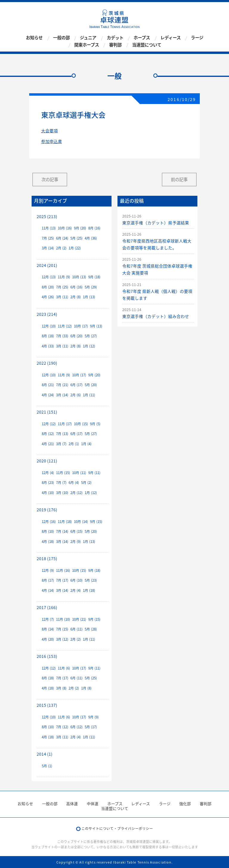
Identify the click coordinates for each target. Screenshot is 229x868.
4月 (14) (48, 590)
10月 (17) (81, 326)
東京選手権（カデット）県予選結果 (156, 223)
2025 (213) (47, 216)
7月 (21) (62, 385)
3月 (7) (61, 444)
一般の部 (61, 38)
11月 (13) (49, 228)
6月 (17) (76, 385)
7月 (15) (62, 629)
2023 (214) (47, 314)
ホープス (142, 38)
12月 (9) (48, 570)
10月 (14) (81, 522)
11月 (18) (65, 522)
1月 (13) (89, 297)
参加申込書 (52, 141)
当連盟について (147, 45)
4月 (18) (48, 542)
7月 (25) (48, 238)
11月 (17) (65, 424)
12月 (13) (49, 277)
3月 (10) (62, 493)
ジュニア (88, 38)
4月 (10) (48, 493)
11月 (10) (63, 619)
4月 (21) (48, 444)
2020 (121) (47, 461)
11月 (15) (63, 473)
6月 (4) (74, 483)
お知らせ (34, 38)
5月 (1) (47, 766)
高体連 (72, 803)
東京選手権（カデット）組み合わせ (156, 316)
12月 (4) (48, 473)
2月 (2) (61, 248)
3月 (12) (62, 639)
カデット (115, 38)
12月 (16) (49, 522)
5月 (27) (91, 336)
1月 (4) (86, 444)
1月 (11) (89, 395)
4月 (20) (48, 639)
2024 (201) (47, 265)
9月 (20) (80, 228)
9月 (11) (94, 473)
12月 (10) (49, 326)
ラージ (197, 38)
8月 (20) (48, 287)
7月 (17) (62, 580)
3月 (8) (61, 688)
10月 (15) (81, 424)
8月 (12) (48, 434)
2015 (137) (47, 705)
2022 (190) (47, 363)
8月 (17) (48, 580)
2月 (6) (76, 395)
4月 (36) (91, 238)
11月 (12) (65, 326)
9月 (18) (94, 277)
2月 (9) (76, 542)
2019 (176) (47, 510)
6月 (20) (76, 336)
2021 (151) (47, 412)
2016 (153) (47, 656)
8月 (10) (48, 531)
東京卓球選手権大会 (73, 115)
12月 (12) (49, 424)
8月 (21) (48, 385)
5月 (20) (91, 385)
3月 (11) (62, 297)
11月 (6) (64, 668)
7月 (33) (62, 336)
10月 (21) (79, 619)
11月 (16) (63, 570)
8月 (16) (94, 228)
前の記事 (179, 179)
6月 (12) (76, 727)
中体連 (93, 803)
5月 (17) (91, 727)
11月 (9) (64, 277)
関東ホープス (87, 45)
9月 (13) (96, 326)
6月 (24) (62, 238)
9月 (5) (95, 424)
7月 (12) (62, 727)
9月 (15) (96, 522)
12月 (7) (48, 619)
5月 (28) (91, 629)
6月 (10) (76, 580)
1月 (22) (75, 248)
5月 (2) (86, 483)
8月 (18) (48, 336)
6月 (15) (76, 531)
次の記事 (50, 179)
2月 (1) (74, 444)
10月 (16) (65, 228)
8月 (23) (48, 483)
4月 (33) (48, 346)
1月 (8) (86, 688)
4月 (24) (48, 395)
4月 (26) (48, 297)
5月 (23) (91, 580)
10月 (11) (79, 473)
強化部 (185, 803)
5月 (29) (91, 287)
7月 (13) (62, 434)
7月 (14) (62, 531)
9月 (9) (93, 717)
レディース (171, 38)
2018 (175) (47, 558)
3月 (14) (48, 248)
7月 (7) (61, 483)
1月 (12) (89, 346)
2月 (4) (76, 590)
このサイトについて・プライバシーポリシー (117, 829)
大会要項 (49, 131)
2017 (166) (47, 607)
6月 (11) (76, 629)
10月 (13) (79, 277)
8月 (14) (48, 629)
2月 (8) (76, 297)
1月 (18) (89, 590)
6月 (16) (76, 287)
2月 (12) (76, 493)
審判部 (115, 45)
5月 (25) (76, 238)
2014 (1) (45, 754)
